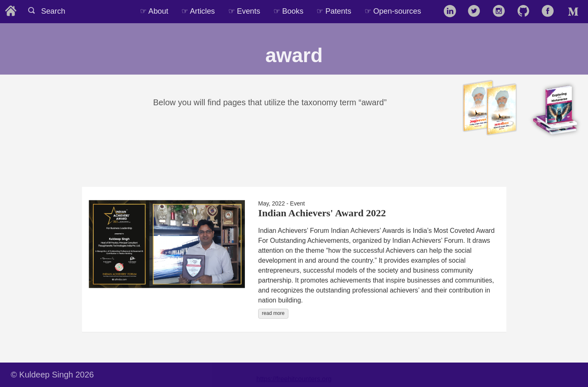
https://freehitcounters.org (294, 379)
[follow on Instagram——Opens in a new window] (502, 12)
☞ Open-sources (393, 11)
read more (273, 313)
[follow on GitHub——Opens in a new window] (526, 12)
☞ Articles (198, 11)
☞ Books (288, 11)
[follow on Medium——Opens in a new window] (575, 12)
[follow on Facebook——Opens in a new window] (550, 12)
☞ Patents (334, 11)
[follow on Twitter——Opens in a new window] (477, 12)
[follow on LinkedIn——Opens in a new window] (452, 12)
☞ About (154, 11)
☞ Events (244, 11)
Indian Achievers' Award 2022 (322, 213)
